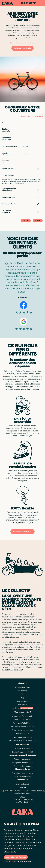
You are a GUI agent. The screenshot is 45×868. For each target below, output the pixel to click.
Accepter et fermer (16, 857)
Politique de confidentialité (22, 763)
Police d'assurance (22, 749)
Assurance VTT (22, 734)
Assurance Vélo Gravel (23, 720)
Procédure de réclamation (23, 773)
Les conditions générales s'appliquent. (22, 43)
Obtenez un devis (22, 48)
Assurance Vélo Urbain (22, 723)
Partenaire (22, 705)
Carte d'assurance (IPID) (22, 752)
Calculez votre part (22, 532)
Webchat (23, 787)
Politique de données (22, 766)
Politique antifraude (22, 777)
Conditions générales (23, 759)
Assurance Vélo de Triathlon (23, 727)
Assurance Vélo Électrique (23, 730)
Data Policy (10, 852)
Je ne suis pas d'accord (18, 862)
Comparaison (23, 701)
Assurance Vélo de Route (23, 716)
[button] (22, 122)
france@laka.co (23, 784)
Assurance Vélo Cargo (22, 737)
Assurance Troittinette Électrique (23, 741)
